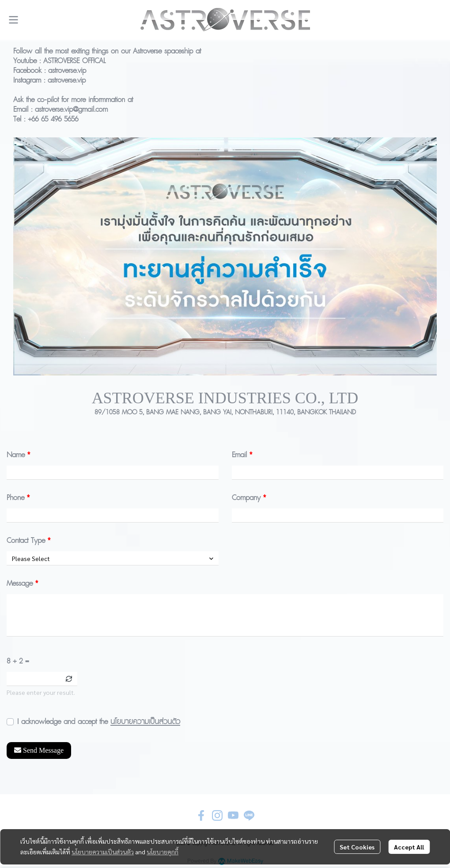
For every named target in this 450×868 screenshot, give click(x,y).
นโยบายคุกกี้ (163, 852)
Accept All (409, 847)
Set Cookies (357, 847)
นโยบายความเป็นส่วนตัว (145, 722)
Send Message (39, 750)
